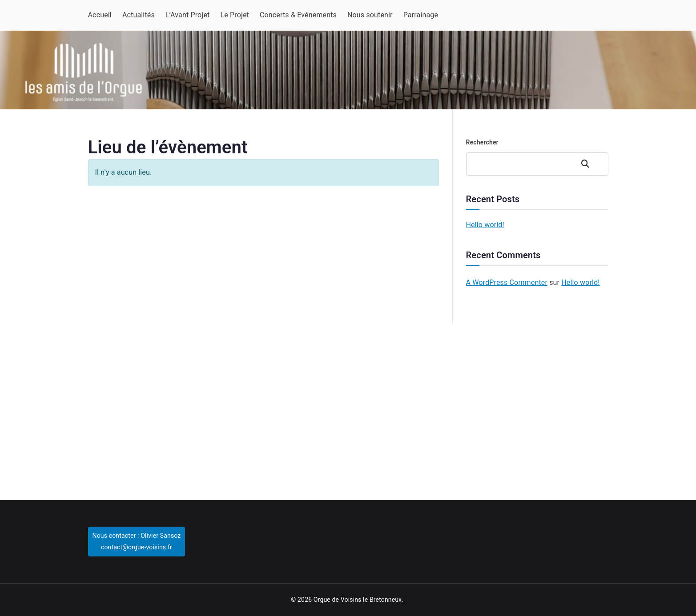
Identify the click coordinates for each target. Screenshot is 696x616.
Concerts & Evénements (298, 15)
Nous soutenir (370, 15)
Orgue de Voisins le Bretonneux (358, 600)
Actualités (139, 15)
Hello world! (485, 225)
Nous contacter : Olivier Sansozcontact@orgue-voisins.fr (137, 541)
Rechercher (482, 142)
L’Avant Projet (188, 15)
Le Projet (235, 15)
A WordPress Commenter (507, 282)
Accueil (100, 15)
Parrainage (421, 15)
